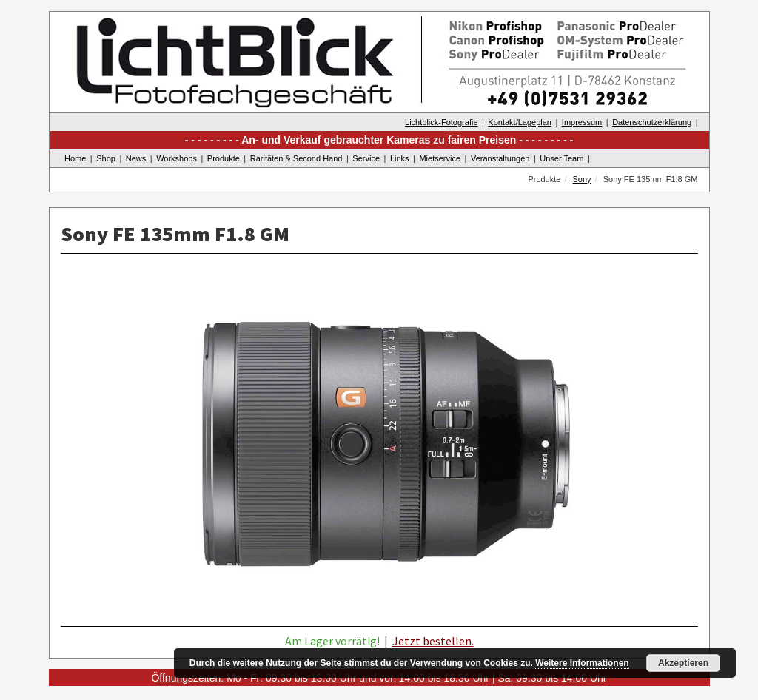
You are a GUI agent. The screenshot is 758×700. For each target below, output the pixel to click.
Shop (106, 158)
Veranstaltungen (500, 158)
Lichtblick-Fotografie (441, 122)
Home (75, 158)
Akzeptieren (683, 663)
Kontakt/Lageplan (520, 122)
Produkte (224, 158)
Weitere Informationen (582, 663)
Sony (582, 179)
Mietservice (440, 158)
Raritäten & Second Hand (296, 158)
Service (366, 158)
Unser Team (561, 158)
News (136, 158)
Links (400, 158)
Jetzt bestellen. (433, 641)
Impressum (582, 122)
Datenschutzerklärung (652, 122)
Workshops (177, 158)
